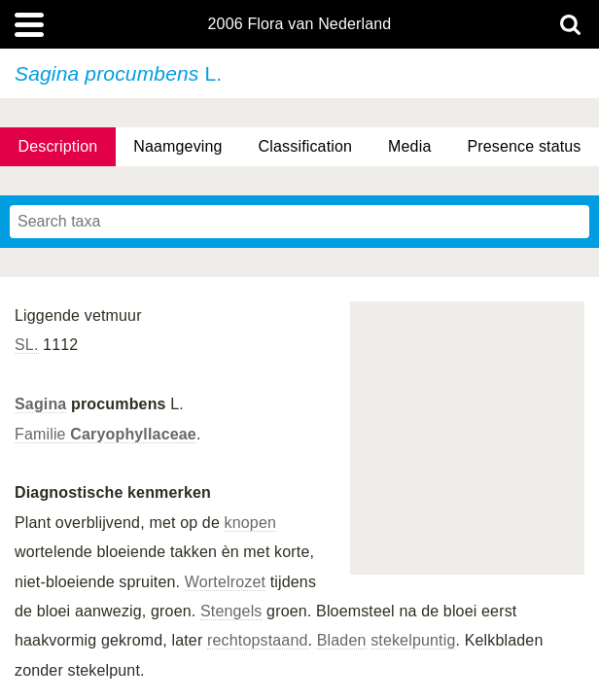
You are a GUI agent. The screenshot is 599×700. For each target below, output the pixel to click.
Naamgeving (177, 146)
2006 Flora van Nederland (300, 24)
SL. (27, 345)
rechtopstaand (258, 640)
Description (57, 146)
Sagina (40, 404)
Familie (106, 434)
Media (409, 146)
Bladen (342, 640)
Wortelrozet (225, 582)
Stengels (231, 611)
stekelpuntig (413, 640)
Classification (306, 146)
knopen (250, 523)
